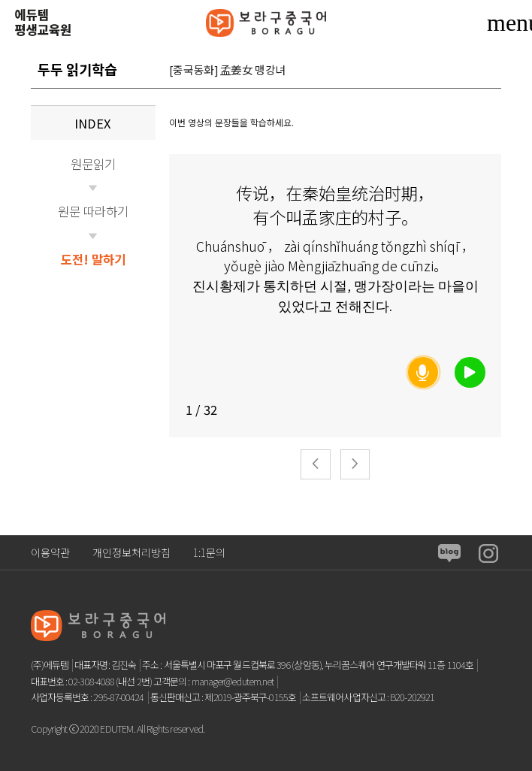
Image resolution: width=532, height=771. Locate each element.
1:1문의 (209, 552)
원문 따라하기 (93, 211)
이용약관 (50, 552)
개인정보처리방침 (131, 552)
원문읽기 (93, 164)
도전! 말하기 (93, 259)
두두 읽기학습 (77, 69)
